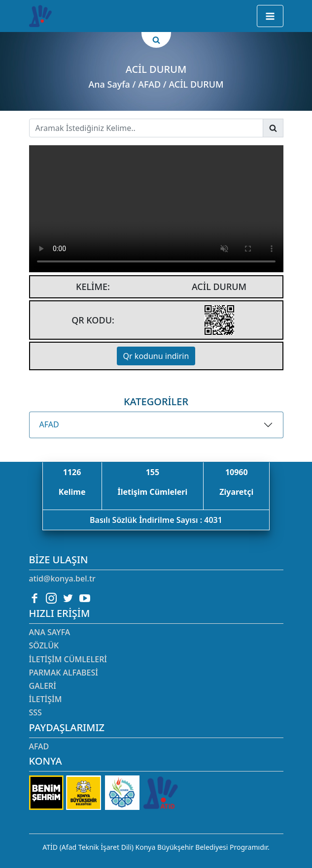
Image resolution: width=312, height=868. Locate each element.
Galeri (43, 686)
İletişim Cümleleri (68, 659)
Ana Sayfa (109, 84)
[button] (270, 16)
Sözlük (44, 645)
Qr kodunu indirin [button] (156, 356)
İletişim (46, 699)
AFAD (49, 424)
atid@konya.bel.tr (62, 579)
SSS (35, 712)
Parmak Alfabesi (64, 673)
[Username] (146, 128)
